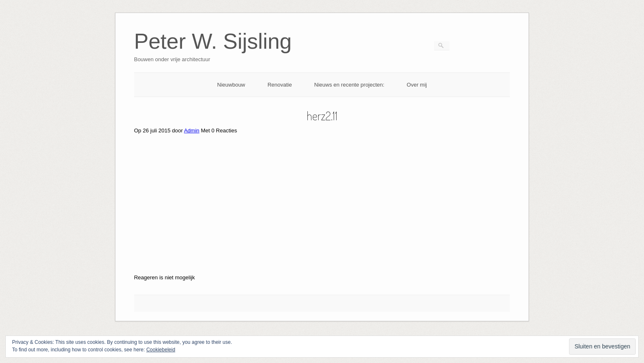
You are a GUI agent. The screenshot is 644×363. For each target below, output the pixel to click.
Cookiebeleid (161, 350)
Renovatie (280, 85)
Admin (192, 131)
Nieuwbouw (231, 85)
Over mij (417, 85)
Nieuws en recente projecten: (349, 85)
